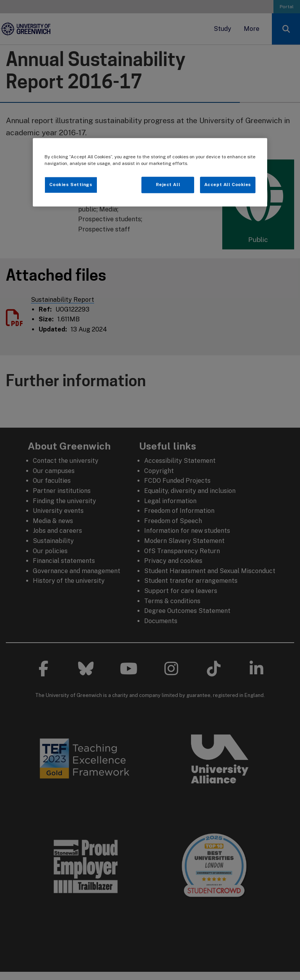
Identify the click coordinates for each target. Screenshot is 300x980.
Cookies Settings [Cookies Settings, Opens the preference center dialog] (71, 185)
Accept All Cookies (228, 185)
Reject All (168, 185)
